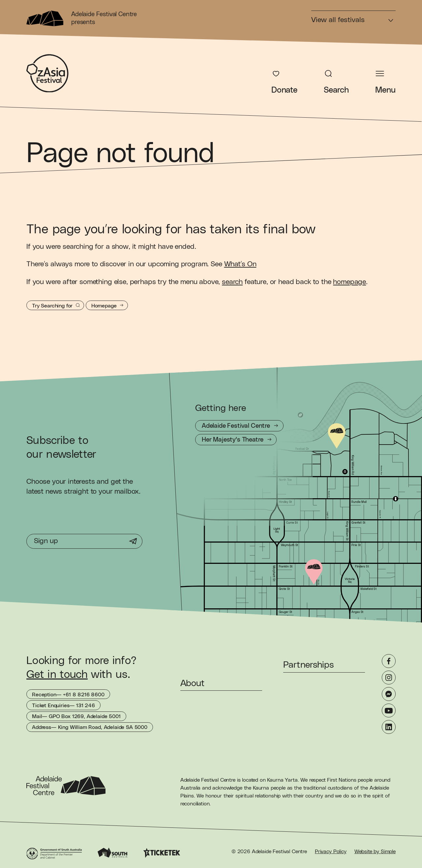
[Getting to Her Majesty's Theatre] (236, 440)
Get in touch (57, 675)
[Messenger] (389, 694)
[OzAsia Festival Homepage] (47, 73)
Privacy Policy (331, 852)
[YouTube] (389, 710)
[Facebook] (389, 661)
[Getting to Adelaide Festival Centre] (239, 426)
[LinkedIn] (389, 727)
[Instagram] (389, 678)
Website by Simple (375, 852)
